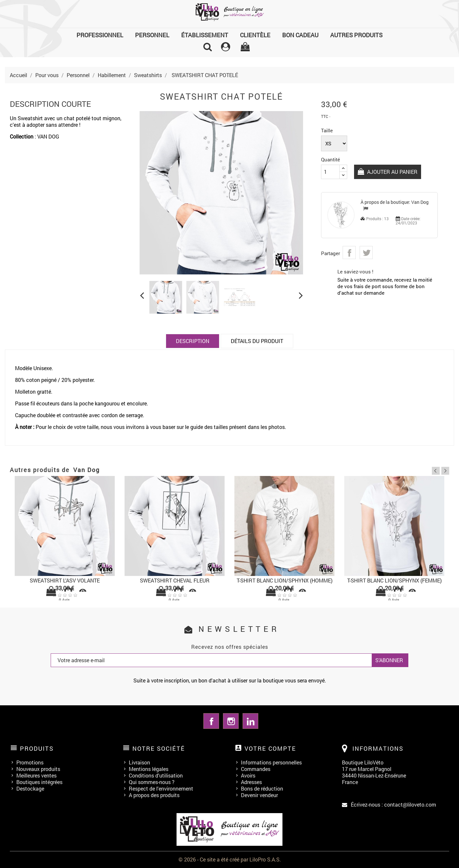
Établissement (205, 35)
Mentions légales (149, 769)
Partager (349, 253)
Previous (436, 471)
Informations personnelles (271, 762)
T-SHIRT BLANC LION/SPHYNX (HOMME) (285, 580)
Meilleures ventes (36, 775)
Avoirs (248, 775)
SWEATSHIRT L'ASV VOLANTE (65, 580)
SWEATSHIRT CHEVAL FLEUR (175, 580)
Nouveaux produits (38, 769)
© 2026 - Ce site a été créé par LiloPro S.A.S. (230, 859)
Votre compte (270, 748)
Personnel (152, 35)
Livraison (139, 762)
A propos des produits (154, 795)
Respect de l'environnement (161, 788)
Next (445, 471)
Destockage (30, 788)
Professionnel (100, 35)
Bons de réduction (262, 788)
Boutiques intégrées (39, 782)
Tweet (366, 253)
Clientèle (255, 35)
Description (193, 341)
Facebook (211, 721)
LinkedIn (250, 721)
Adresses (251, 782)
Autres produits (356, 35)
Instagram (231, 721)
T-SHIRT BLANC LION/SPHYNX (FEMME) (394, 580)
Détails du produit (257, 341)
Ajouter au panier (392, 172)
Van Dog (420, 202)
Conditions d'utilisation (156, 775)
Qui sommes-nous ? (152, 782)
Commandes (256, 769)
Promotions (30, 762)
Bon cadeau (300, 35)
